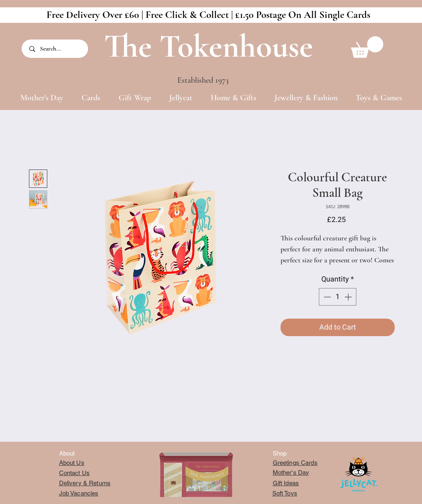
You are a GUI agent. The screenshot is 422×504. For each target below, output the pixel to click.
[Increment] (349, 297)
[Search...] (55, 49)
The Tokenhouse (208, 46)
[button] (367, 47)
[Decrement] (326, 297)
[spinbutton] (338, 297)
